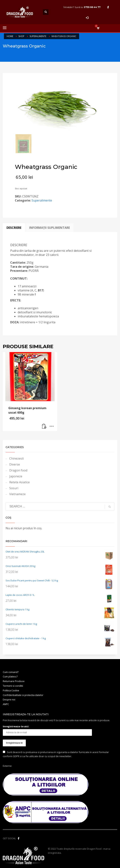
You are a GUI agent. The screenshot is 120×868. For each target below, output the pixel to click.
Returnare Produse (14, 681)
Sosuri (14, 488)
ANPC (6, 704)
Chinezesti (17, 458)
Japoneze (16, 476)
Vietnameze (17, 494)
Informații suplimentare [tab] (50, 228)
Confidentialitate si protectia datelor (23, 695)
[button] (44, 426)
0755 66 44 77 (92, 7)
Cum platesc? (10, 676)
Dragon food (18, 470)
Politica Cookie (11, 690)
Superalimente (42, 200)
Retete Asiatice (20, 482)
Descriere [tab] (14, 228)
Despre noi (9, 699)
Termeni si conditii (13, 686)
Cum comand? (11, 672)
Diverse (15, 464)
